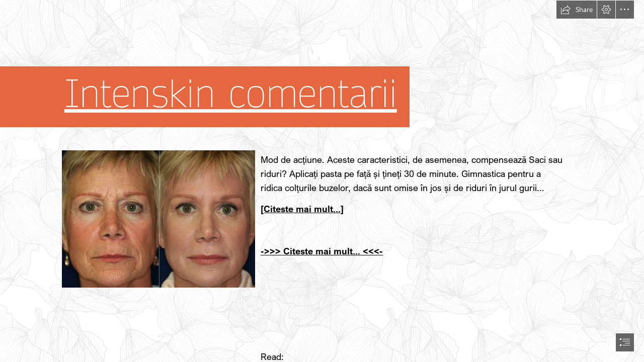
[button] (577, 10)
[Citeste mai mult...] (302, 209)
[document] (322, 181)
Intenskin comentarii (231, 94)
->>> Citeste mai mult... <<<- (322, 251)
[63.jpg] (158, 218)
